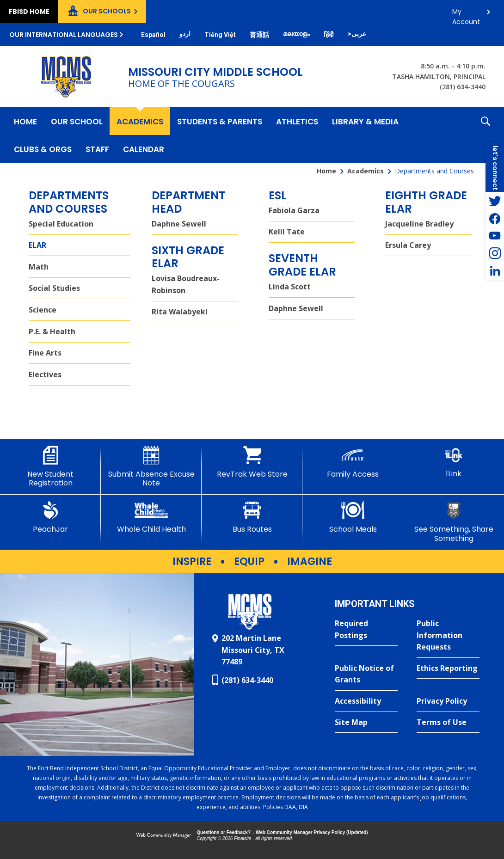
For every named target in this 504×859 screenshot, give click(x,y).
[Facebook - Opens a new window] (495, 218)
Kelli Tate (287, 232)
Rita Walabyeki (180, 312)
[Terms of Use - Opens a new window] (448, 723)
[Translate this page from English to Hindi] (329, 35)
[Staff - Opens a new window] (97, 149)
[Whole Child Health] (151, 517)
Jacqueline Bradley (419, 224)
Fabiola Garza (294, 210)
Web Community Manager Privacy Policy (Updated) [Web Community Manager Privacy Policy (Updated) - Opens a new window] (312, 832)
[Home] (25, 121)
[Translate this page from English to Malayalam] (296, 34)
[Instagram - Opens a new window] (495, 253)
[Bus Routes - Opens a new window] (252, 517)
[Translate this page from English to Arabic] (357, 34)
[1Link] (454, 462)
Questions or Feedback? (224, 832)
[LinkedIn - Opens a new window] (495, 271)
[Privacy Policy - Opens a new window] (448, 701)
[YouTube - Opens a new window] (495, 236)
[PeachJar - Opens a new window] (50, 517)
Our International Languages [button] (64, 35)
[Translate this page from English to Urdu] (185, 34)
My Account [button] (466, 14)
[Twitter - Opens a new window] (495, 201)
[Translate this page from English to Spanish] (153, 35)
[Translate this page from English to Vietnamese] (220, 35)
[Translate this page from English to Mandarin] (259, 35)
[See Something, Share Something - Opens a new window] (454, 522)
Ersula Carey (408, 245)
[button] (486, 135)
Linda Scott (290, 287)
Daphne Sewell (179, 224)
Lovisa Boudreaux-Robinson (186, 284)
